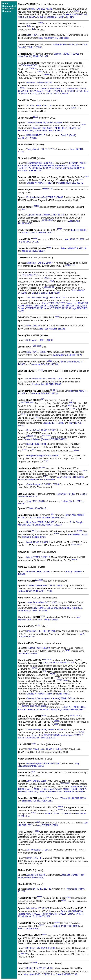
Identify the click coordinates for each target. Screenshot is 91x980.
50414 (73, 265)
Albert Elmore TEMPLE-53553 (32, 611)
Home (5, 4)
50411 (36, 206)
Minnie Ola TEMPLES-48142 (32, 17)
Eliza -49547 (32, 35)
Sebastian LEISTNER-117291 (41, 631)
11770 (36, 117)
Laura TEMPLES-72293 (54, 303)
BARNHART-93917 (36, 135)
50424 (70, 405)
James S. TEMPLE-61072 (53, 89)
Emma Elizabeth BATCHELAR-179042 (45, 379)
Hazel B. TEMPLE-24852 (30, 710)
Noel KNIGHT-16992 (74, 239)
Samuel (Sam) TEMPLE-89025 (41, 430)
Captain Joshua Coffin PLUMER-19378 (45, 215)
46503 (60, 807)
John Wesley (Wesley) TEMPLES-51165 (46, 298)
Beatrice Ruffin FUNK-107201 (41, 948)
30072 (49, 662)
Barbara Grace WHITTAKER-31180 (35, 591)
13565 (44, 189)
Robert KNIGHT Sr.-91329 (73, 248)
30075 (55, 662)
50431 (49, 659)
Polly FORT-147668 (27, 654)
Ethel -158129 (33, 326)
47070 (59, 229)
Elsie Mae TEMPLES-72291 (68, 306)
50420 (49, 361)
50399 (34, 813)
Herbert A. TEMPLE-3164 (73, 707)
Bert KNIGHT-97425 (78, 534)
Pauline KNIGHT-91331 (29, 914)
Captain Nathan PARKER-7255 (69, 168)
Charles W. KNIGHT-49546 (39, 694)
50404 (24, 65)
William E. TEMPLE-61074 (47, 91)
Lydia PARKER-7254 (43, 168)
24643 (39, 626)
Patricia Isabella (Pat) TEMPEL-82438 (45, 197)
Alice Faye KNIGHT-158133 (52, 329)
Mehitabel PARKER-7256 (30, 171)
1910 (29, 26)
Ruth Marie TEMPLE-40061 (40, 340)
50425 (34, 436)
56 (45, 659)
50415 (24, 275)
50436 (72, 715)
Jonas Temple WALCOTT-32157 (42, 602)
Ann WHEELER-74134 (37, 850)
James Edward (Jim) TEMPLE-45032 (44, 122)
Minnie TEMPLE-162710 (38, 557)
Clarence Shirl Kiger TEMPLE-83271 (50, 128)
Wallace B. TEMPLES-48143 (61, 17)
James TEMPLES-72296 (56, 308)
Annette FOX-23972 (33, 877)
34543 (67, 650)
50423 (71, 402)
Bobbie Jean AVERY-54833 (39, 968)
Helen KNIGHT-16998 (75, 792)
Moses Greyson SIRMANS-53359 (42, 763)
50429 (74, 559)
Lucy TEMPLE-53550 (43, 608)
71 (32, 963)
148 (34, 346)
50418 (51, 281)
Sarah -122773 (33, 858)
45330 (39, 346)
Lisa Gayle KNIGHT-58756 (64, 974)
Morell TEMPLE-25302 (37, 542)
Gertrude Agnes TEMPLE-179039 (42, 484)
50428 (79, 544)
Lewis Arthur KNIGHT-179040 (47, 384)
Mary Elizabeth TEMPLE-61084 (53, 94)
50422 (32, 402)
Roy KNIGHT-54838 (66, 494)
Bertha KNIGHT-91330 (72, 911)
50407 (23, 88)
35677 (44, 935)
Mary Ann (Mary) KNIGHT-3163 (53, 38)
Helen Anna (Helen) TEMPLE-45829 (44, 749)
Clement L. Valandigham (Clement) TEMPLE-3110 (50, 698)
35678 (23, 953)
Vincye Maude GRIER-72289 (40, 149)
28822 (34, 531)
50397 (35, 238)
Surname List (9, 6)
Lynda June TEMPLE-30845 (46, 735)
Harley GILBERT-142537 (38, 572)
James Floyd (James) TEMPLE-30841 (45, 730)
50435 (43, 706)
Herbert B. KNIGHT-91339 (38, 916)
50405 (29, 65)
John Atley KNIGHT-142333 (48, 525)
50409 (83, 125)
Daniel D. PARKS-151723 (39, 889)
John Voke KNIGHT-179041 (71, 477)
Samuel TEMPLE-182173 (39, 106)
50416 (30, 275)
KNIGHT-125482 (79, 230)
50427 (42, 468)
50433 (66, 662)
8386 (86, 176)
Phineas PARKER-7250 (35, 166)
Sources (7, 11)
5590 (35, 963)
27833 (77, 450)
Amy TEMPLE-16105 (28, 242)
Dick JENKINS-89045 (37, 444)
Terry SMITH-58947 (36, 501)
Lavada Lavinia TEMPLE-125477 (38, 233)
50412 (24, 209)
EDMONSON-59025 (36, 508)
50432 (60, 662)
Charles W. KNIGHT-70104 (39, 183)
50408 (73, 108)
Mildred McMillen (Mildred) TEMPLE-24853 (64, 710)
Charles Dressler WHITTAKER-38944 (44, 585)
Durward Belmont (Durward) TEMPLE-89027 (45, 439)
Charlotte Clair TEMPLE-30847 (40, 738)
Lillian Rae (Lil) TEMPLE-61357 (33, 56)
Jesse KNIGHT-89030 (53, 423)
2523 (57, 317)
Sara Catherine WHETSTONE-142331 (48, 518)
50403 (40, 23)
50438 (49, 797)
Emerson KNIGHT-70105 (75, 14)
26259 (44, 715)
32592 (34, 744)
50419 (52, 287)
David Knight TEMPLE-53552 (68, 608)
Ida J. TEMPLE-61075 (72, 91)
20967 (62, 783)
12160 (40, 370)
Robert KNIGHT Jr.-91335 (54, 914)
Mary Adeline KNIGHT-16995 (64, 789)
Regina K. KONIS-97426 (34, 537)
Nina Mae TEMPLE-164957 (40, 263)
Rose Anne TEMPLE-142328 (44, 364)
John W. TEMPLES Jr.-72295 (39, 306)
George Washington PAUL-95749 (42, 456)
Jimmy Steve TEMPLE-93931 (49, 131)
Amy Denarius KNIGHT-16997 (48, 792)
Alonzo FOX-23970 (35, 875)
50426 (46, 461)
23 (36, 580)
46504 (49, 248)
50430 (40, 580)
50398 (80, 531)
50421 (26, 402)
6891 (37, 831)
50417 (35, 275)
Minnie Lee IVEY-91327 (33, 251)
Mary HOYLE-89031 (36, 352)
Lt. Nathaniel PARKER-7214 (40, 163)
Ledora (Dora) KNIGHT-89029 (67, 355)
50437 (77, 715)
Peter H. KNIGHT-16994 (37, 789)
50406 (35, 65)
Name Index (8, 9)
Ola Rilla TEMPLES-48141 (39, 9)
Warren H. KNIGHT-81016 (65, 45)
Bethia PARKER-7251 (58, 166)
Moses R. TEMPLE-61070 (39, 83)
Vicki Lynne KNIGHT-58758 (37, 974)
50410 (50, 189)
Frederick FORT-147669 (38, 648)
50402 (77, 11)
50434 (72, 662)
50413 (68, 265)
